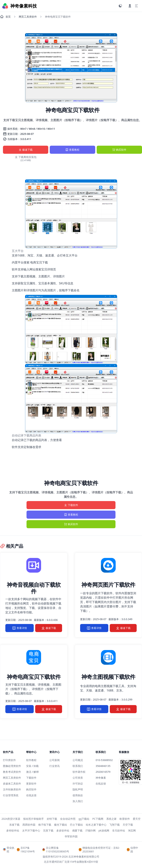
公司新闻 (55, 760)
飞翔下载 (115, 825)
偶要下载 (77, 830)
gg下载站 (84, 819)
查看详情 (20, 628)
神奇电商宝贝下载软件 (34, 677)
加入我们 (78, 801)
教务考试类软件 (12, 772)
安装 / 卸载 (33, 766)
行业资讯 (55, 766)
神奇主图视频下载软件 (108, 677)
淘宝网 (132, 830)
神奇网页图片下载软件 (108, 585)
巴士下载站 (76, 825)
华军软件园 (71, 836)
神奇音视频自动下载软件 (34, 588)
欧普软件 (125, 819)
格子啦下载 (45, 825)
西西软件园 (29, 825)
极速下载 (26, 150)
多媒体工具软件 (12, 784)
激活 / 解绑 (33, 772)
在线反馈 (31, 795)
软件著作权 (79, 772)
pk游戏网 (104, 830)
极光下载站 (61, 825)
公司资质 (78, 778)
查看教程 (72, 150)
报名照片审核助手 (34, 819)
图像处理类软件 (12, 766)
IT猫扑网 (91, 830)
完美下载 (48, 830)
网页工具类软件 (28, 17)
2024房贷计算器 (11, 819)
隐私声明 (78, 789)
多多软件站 (63, 830)
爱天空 (137, 819)
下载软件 (71, 505)
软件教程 (31, 760)
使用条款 (78, 795)
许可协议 (78, 784)
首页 (5, 17)
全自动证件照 (68, 819)
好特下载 (52, 819)
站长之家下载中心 (96, 825)
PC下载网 (98, 819)
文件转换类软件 (12, 789)
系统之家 (111, 819)
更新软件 (31, 784)
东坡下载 (14, 825)
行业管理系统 (11, 795)
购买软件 (119, 150)
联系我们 (78, 766)
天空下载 (128, 825)
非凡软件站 (119, 830)
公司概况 (78, 760)
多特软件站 (13, 830)
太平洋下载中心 (31, 830)
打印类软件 (9, 760)
